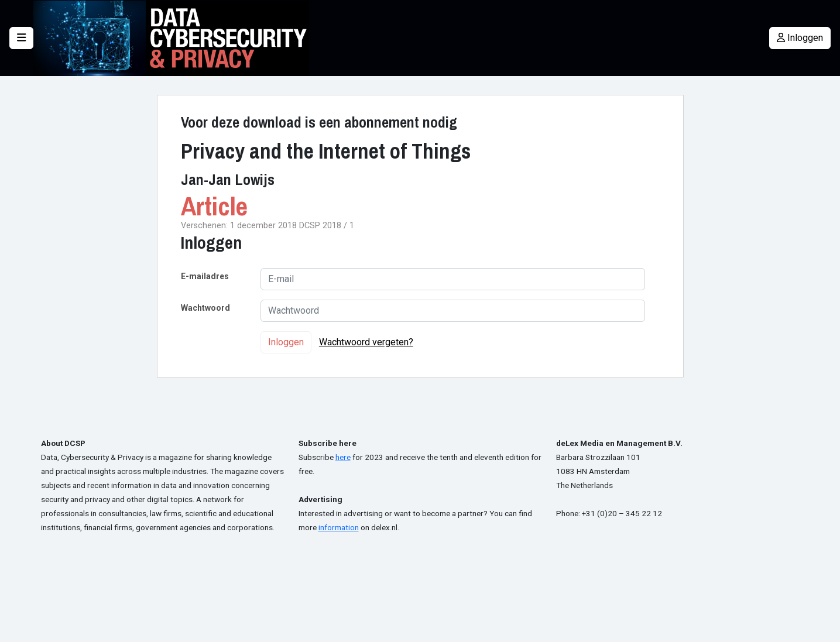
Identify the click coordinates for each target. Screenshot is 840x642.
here (343, 457)
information (339, 527)
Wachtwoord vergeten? (366, 342)
